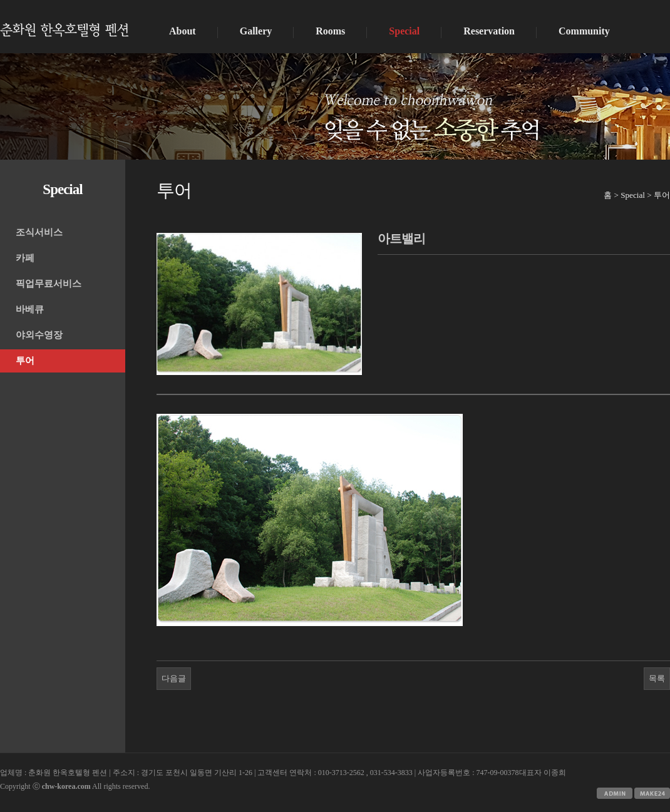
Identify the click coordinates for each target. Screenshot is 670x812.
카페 (25, 258)
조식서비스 (39, 232)
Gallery (256, 31)
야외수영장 (39, 335)
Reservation (489, 31)
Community (584, 31)
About (183, 31)
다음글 (174, 678)
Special (404, 31)
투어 (25, 361)
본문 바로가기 (0, 0)
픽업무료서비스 (49, 284)
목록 (657, 678)
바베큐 (30, 309)
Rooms (330, 31)
